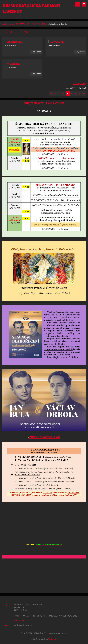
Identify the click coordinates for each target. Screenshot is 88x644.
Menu (84, 4)
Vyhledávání (78, 4)
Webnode (53, 639)
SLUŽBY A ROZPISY (39, 24)
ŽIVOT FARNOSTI (23, 24)
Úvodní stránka (8, 24)
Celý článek (36, 52)
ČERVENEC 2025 (15, 42)
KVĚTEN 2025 (13, 64)
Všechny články (80, 84)
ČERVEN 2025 (57, 42)
